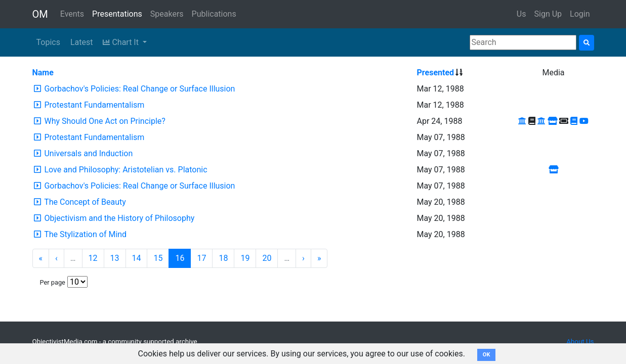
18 (223, 258)
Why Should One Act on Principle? (105, 121)
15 (158, 258)
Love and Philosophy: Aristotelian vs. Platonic (126, 170)
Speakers (167, 14)
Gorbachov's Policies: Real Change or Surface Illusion (139, 89)
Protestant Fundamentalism (94, 105)
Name (43, 73)
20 (267, 258)
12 (93, 258)
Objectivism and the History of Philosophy (119, 218)
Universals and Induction (88, 153)
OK (487, 355)
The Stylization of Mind (85, 234)
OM (40, 14)
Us (521, 14)
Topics (48, 42)
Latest (82, 42)
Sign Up (548, 14)
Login (580, 14)
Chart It (121, 42)
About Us (580, 342)
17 (201, 258)
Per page (53, 282)
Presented (436, 73)
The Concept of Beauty (85, 202)
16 (180, 258)
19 (245, 258)
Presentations (117, 14)
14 (137, 258)
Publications (214, 14)
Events (72, 14)
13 (115, 258)
